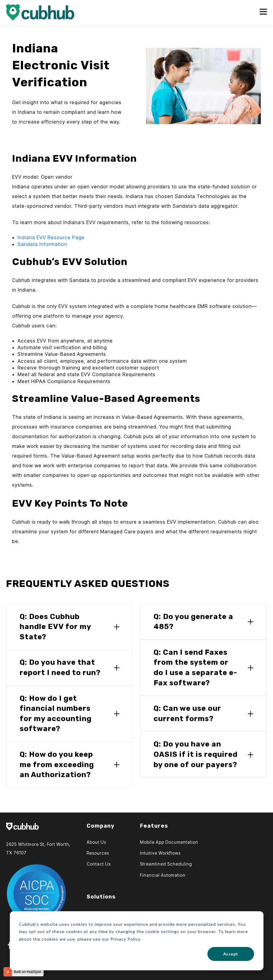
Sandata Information (42, 244)
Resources (98, 853)
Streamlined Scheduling (166, 864)
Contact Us (99, 864)
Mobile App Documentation (169, 842)
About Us (96, 842)
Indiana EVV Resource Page (51, 237)
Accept (231, 954)
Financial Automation (163, 875)
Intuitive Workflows (160, 853)
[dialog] (136, 941)
